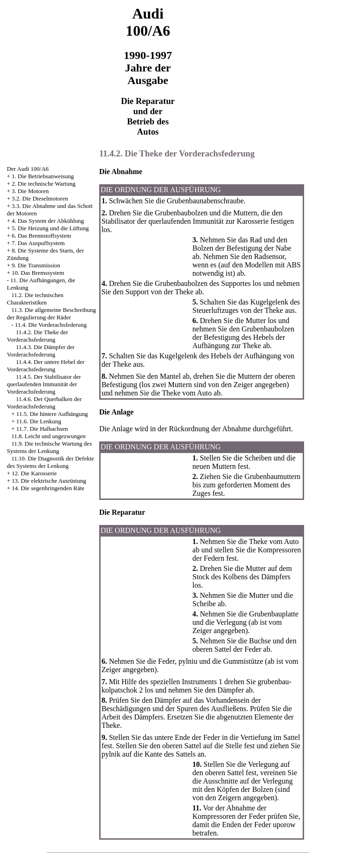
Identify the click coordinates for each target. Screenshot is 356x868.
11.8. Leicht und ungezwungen (49, 436)
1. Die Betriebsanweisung (43, 176)
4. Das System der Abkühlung (48, 221)
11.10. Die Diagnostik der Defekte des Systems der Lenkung (51, 462)
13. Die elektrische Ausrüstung (49, 481)
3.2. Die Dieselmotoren (40, 198)
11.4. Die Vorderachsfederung (51, 325)
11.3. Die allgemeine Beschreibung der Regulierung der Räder (51, 314)
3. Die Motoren (30, 191)
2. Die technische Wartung (43, 184)
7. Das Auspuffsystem (38, 243)
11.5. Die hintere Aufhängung (52, 414)
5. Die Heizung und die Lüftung (50, 228)
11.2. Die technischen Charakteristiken (35, 299)
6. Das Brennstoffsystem (41, 236)
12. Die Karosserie (34, 473)
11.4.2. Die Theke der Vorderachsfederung (38, 336)
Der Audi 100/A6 (28, 169)
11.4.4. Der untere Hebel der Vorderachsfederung (46, 366)
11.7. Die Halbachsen (42, 429)
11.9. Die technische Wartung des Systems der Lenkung (49, 447)
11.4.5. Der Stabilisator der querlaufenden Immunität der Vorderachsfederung (44, 384)
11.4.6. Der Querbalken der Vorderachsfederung (44, 403)
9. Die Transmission (36, 265)
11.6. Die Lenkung (39, 421)
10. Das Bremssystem (38, 273)
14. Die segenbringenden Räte (48, 488)
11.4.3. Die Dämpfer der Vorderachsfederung (41, 351)
